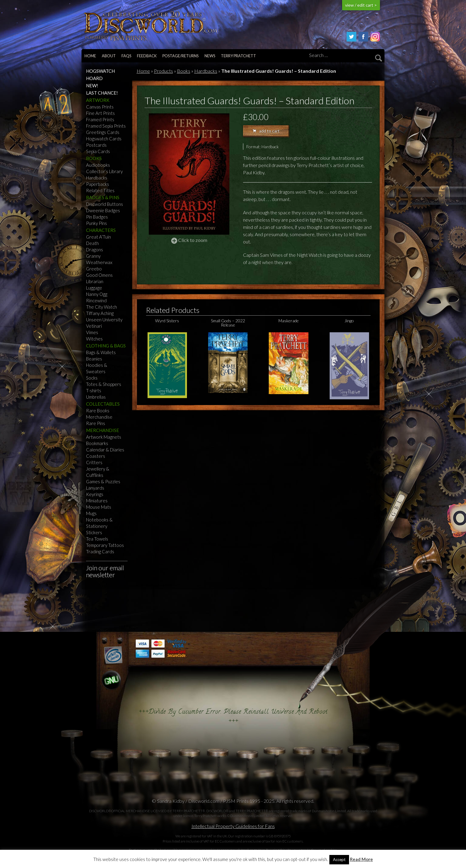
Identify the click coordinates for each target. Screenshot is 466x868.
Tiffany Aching (100, 313)
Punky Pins (97, 223)
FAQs (126, 56)
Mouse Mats (99, 507)
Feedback (147, 56)
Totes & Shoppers (104, 384)
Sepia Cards (98, 151)
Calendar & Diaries (105, 450)
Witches (94, 339)
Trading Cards (100, 551)
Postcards (96, 145)
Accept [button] (339, 860)
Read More (361, 859)
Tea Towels (97, 539)
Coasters (96, 456)
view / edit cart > (361, 5)
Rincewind (96, 300)
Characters (101, 230)
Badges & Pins (103, 197)
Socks (92, 378)
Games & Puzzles (103, 481)
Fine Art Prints (100, 113)
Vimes (92, 332)
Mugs (91, 513)
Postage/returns (180, 56)
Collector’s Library (104, 171)
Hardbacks (97, 178)
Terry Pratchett (238, 56)
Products (163, 71)
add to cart (266, 131)
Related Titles (100, 190)
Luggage (94, 288)
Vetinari (94, 326)
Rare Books (98, 411)
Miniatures (97, 501)
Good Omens (99, 275)
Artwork (98, 100)
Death (92, 243)
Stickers (94, 532)
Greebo (94, 269)
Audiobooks (98, 165)
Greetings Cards (103, 132)
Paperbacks (98, 184)
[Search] (345, 55)
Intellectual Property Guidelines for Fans (233, 826)
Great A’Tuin (98, 237)
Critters (94, 462)
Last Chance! (102, 93)
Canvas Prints (100, 107)
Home (90, 56)
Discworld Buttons (105, 204)
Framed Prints (100, 119)
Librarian (95, 281)
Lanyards (95, 488)
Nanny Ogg (97, 294)
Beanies (94, 359)
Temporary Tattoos (105, 545)
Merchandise (99, 417)
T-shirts (94, 390)
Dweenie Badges (103, 210)
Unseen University (104, 320)
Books (94, 158)
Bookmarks (97, 443)
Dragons (95, 250)
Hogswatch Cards (104, 139)
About (109, 56)
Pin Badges (97, 217)
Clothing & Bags (106, 346)
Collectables (103, 404)
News (210, 56)
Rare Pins (96, 423)
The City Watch (102, 307)
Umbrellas (96, 397)
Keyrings (95, 494)
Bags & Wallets (101, 352)
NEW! (92, 85)
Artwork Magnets (104, 437)
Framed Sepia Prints (106, 126)
